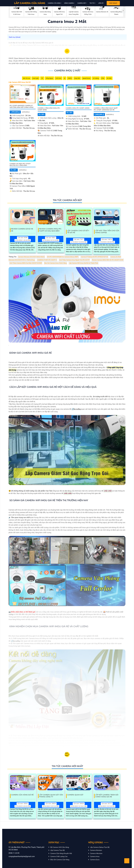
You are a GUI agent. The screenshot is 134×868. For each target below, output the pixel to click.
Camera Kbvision (96, 850)
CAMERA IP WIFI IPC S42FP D (47, 260)
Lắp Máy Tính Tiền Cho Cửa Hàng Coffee (107, 232)
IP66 (103, 78)
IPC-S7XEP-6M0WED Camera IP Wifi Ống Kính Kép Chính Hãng (22, 106)
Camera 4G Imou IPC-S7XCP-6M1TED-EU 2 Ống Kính (20, 165)
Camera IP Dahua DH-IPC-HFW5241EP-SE (94, 257)
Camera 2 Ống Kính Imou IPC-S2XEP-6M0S (49, 109)
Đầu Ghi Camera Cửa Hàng (60, 860)
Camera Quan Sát (75, 795)
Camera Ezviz (95, 860)
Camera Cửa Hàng (54, 3)
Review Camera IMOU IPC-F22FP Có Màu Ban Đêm (51, 230)
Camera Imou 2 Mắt (67, 71)
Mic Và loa (26, 78)
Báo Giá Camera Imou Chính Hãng (55, 263)
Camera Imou (95, 856)
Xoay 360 (77, 78)
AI (65, 78)
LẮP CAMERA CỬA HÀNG (30, 3)
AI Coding (96, 78)
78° (42, 78)
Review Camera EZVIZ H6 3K (22, 230)
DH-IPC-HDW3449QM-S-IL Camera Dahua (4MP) (63, 257)
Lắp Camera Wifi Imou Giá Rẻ (20, 82)
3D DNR (109, 78)
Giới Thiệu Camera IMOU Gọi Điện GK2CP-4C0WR (26, 263)
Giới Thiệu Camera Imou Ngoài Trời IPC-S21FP (74, 260)
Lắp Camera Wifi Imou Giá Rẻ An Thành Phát (84, 263)
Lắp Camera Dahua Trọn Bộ (100, 847)
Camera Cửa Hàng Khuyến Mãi (61, 853)
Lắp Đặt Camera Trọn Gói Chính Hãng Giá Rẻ (107, 796)
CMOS (70, 78)
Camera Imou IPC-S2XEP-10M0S (78, 108)
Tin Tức (92, 3)
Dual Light (35, 78)
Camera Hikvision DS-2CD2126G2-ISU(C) (31, 257)
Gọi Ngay (113, 3)
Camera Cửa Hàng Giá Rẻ (22, 795)
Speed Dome (86, 78)
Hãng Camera (69, 3)
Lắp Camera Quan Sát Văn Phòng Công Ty (51, 796)
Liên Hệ (101, 3)
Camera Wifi (82, 3)
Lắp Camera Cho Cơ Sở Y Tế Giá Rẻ (78, 232)
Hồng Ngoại (49, 78)
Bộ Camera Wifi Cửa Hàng (60, 847)
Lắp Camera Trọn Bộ (58, 850)
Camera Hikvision (96, 853)
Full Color (58, 78)
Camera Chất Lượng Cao (59, 856)
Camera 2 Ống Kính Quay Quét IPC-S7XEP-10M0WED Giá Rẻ (106, 109)
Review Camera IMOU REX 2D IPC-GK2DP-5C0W (108, 260)
